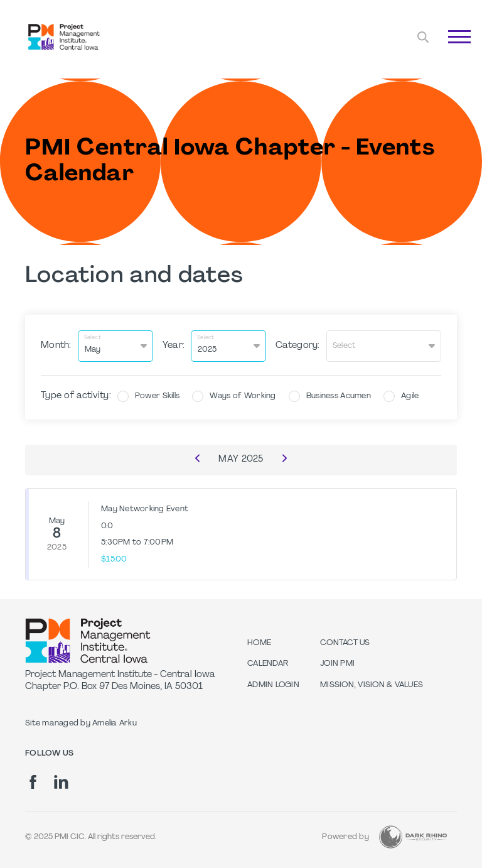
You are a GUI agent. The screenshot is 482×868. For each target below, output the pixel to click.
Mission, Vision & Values (372, 684)
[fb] (33, 781)
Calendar (268, 663)
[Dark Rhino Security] (413, 836)
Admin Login (273, 684)
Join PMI (337, 663)
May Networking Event (145, 508)
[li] (61, 781)
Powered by (345, 836)
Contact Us (345, 642)
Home (259, 642)
